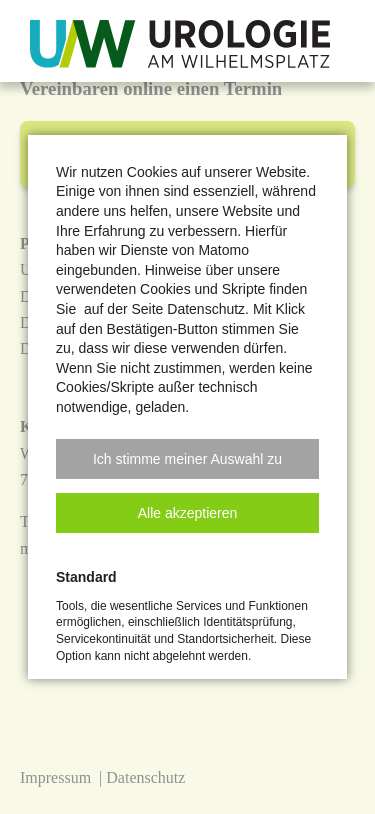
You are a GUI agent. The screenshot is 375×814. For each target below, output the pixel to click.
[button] (187, 459)
